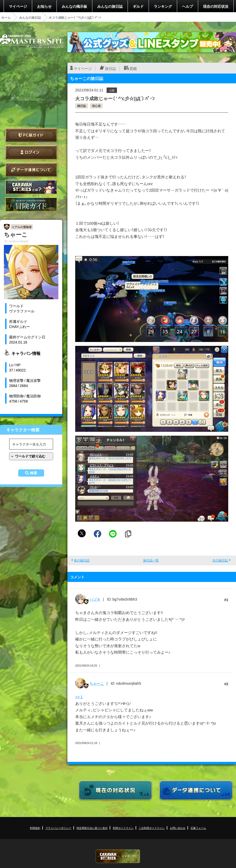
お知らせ (44, 6)
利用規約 (35, 828)
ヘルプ (188, 6)
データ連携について (31, 170)
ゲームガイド (31, 204)
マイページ (18, 6)
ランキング (163, 6)
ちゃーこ (97, 683)
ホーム (6, 17)
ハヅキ (95, 599)
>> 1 (79, 697)
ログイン (31, 152)
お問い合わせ (178, 828)
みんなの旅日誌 (110, 6)
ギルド (138, 6)
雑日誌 (82, 106)
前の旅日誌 (82, 560)
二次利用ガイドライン (152, 828)
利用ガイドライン (123, 828)
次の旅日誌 (220, 560)
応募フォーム (198, 828)
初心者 (96, 106)
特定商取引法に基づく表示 (92, 828)
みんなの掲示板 (74, 6)
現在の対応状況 (216, 6)
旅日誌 (110, 68)
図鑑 (133, 68)
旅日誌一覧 (151, 560)
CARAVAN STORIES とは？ (31, 187)
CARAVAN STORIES (118, 856)
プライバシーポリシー (58, 828)
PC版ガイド (31, 135)
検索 (33, 473)
